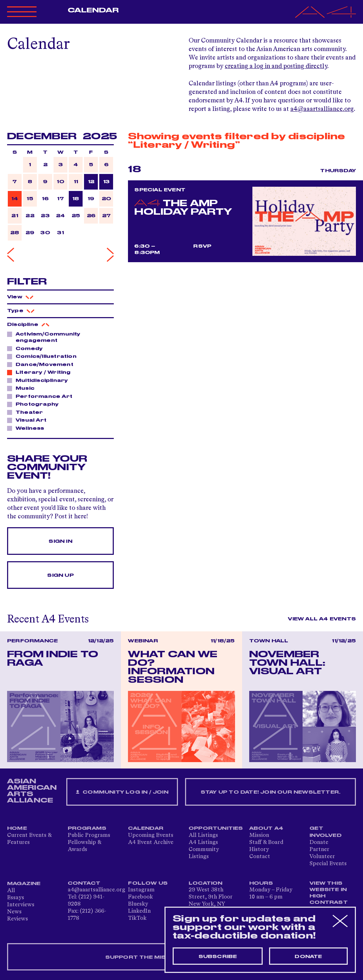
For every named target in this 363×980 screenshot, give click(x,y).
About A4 (266, 828)
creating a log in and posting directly (276, 66)
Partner (319, 850)
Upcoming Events (151, 835)
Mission (259, 835)
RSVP (202, 246)
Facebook (140, 897)
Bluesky (138, 904)
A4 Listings (203, 843)
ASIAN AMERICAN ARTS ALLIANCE (32, 791)
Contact (260, 857)
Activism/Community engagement (44, 337)
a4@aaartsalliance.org (322, 109)
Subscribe (218, 957)
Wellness (28, 428)
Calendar (93, 10)
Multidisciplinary (40, 380)
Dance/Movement (43, 364)
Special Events (328, 864)
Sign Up (60, 575)
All (11, 891)
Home (17, 828)
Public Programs (89, 835)
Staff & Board (266, 843)
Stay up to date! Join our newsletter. (270, 792)
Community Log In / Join (122, 792)
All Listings (203, 835)
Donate (319, 843)
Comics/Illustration (44, 356)
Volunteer (322, 857)
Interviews (21, 905)
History (259, 850)
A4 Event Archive (151, 843)
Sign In (60, 541)
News (14, 912)
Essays (16, 898)
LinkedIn (139, 911)
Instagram (141, 890)
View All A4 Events (322, 619)
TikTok (137, 918)
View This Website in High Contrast (329, 893)
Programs (87, 828)
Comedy (27, 348)
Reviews (18, 919)
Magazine (24, 884)
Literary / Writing (41, 372)
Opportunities (216, 828)
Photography (35, 404)
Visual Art (29, 420)
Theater (27, 412)
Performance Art (42, 396)
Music (23, 388)
